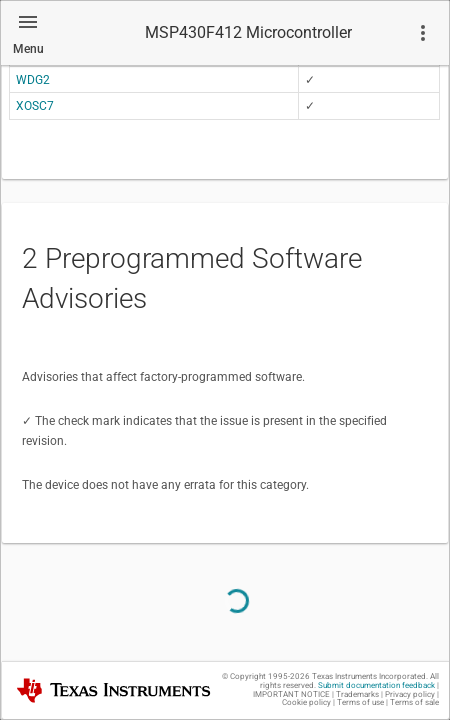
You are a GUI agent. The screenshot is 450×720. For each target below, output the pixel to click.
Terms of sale (414, 702)
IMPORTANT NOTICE (291, 694)
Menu (28, 49)
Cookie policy (306, 702)
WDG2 (33, 80)
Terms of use (360, 702)
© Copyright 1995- (266, 676)
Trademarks (357, 694)
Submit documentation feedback (376, 685)
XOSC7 (35, 106)
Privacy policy (410, 694)
